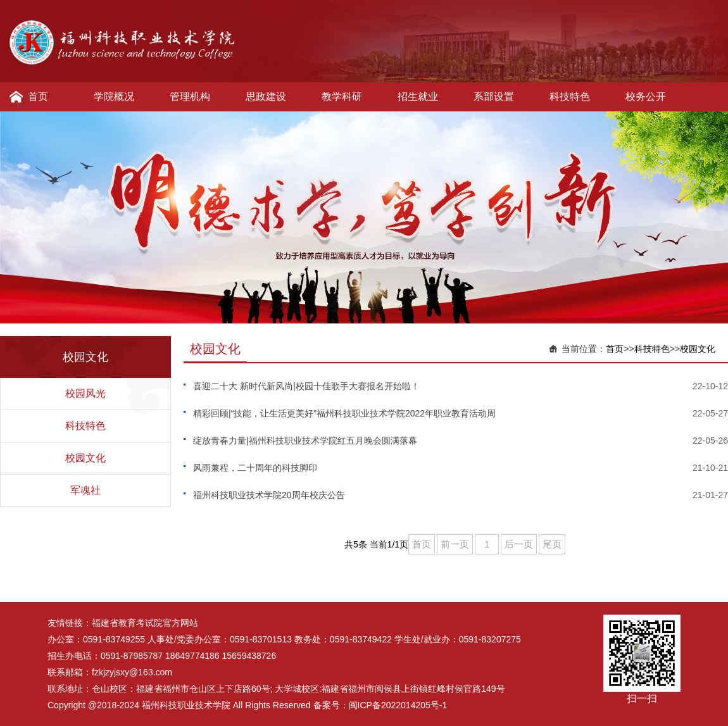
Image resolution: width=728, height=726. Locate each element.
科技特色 (570, 97)
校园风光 (85, 393)
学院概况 (114, 97)
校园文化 (85, 458)
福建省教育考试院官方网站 (145, 623)
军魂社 (85, 490)
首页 (38, 97)
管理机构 (190, 97)
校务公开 (646, 97)
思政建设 (266, 97)
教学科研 (342, 97)
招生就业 (418, 97)
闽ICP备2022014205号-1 (398, 705)
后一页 (519, 544)
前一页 (455, 544)
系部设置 (494, 97)
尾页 (552, 544)
